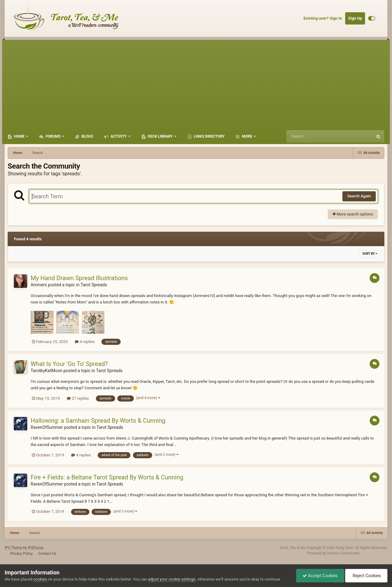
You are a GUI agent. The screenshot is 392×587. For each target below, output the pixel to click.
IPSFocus (36, 548)
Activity (119, 136)
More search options (353, 214)
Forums (53, 136)
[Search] (314, 136)
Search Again (359, 196)
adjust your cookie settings (172, 579)
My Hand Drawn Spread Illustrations (79, 278)
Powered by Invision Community (333, 553)
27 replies (78, 398)
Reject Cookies (366, 576)
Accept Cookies (320, 576)
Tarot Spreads (94, 285)
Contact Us (47, 554)
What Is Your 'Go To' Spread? (69, 364)
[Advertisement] (196, 83)
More (247, 136)
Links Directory (209, 136)
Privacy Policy (21, 554)
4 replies (85, 342)
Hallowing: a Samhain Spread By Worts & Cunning (98, 421)
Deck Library (160, 136)
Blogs (87, 136)
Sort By (370, 254)
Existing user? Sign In (323, 18)
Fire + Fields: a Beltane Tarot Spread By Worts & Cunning (107, 477)
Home (19, 136)
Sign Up (355, 18)
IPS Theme (13, 548)
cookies (40, 579)
